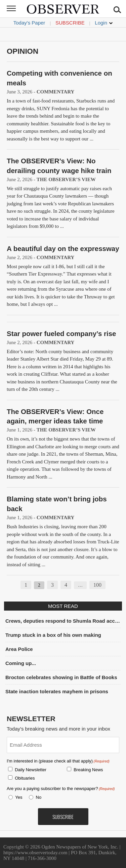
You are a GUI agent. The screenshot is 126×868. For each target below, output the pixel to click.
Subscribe (70, 23)
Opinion (23, 51)
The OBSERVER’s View (66, 179)
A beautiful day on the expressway (63, 249)
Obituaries (25, 778)
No (39, 797)
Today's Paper (29, 23)
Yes (17, 797)
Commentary (56, 92)
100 (97, 585)
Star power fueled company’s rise (61, 334)
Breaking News (88, 770)
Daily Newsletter (31, 770)
